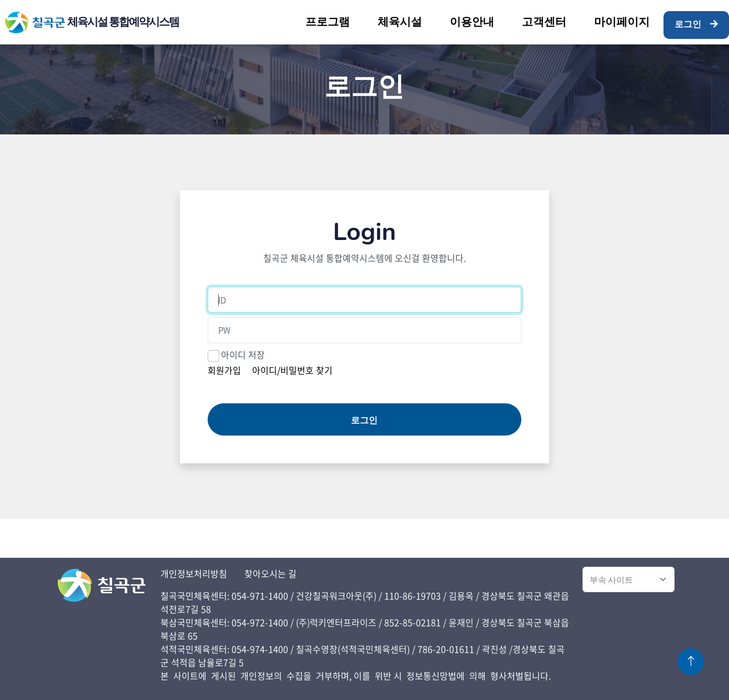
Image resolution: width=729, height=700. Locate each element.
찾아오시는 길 (270, 573)
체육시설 (400, 22)
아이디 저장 (243, 354)
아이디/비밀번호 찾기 (292, 370)
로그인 (696, 24)
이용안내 (472, 22)
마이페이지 (622, 22)
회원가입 (224, 370)
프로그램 (328, 22)
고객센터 (544, 22)
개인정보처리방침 (194, 573)
